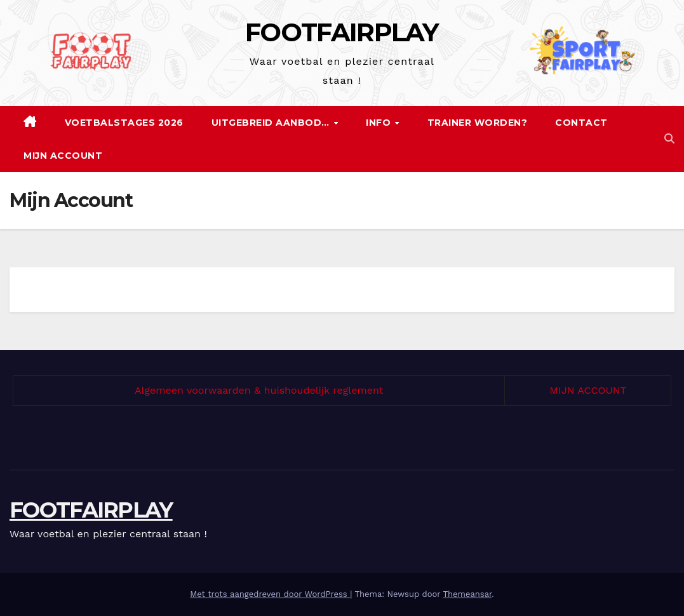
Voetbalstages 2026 (124, 123)
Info (380, 123)
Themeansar (467, 594)
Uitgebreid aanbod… (272, 123)
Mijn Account (63, 156)
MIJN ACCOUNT (588, 390)
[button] (669, 139)
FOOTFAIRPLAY (342, 32)
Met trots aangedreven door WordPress (270, 594)
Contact (581, 123)
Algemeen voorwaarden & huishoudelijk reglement (259, 390)
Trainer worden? (478, 123)
